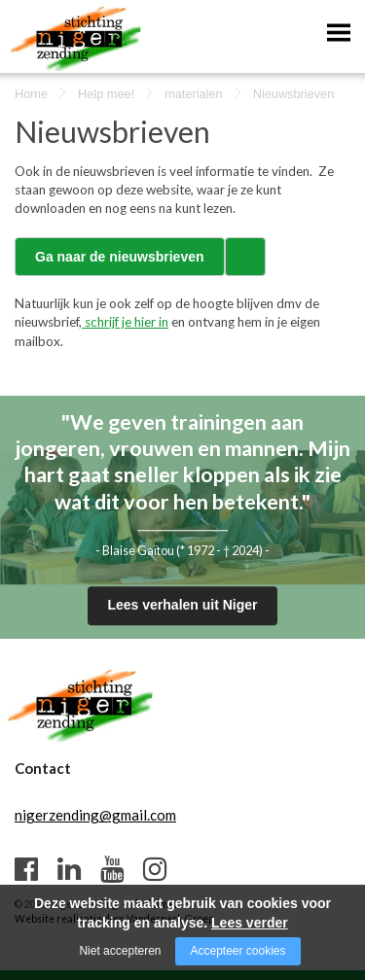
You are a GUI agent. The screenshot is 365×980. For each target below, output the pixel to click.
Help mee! (106, 94)
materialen (194, 94)
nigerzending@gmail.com (95, 815)
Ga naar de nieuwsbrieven (120, 257)
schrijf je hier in (125, 322)
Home (31, 94)
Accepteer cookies (237, 951)
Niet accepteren (120, 951)
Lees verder (250, 923)
